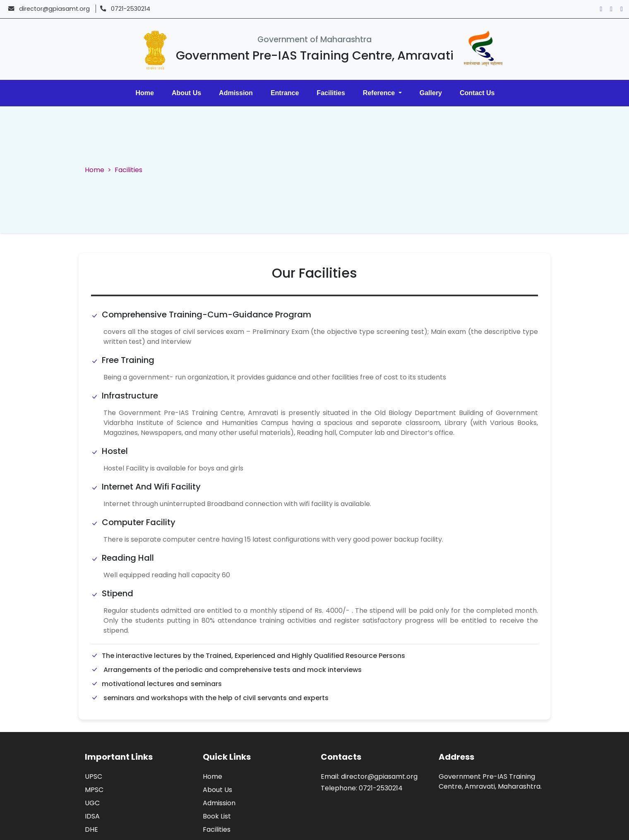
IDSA (92, 816)
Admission (236, 93)
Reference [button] (380, 93)
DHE (91, 829)
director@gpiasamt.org (54, 9)
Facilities (331, 93)
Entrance (285, 93)
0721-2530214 (131, 9)
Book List (217, 816)
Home (145, 93)
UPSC (94, 776)
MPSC (94, 790)
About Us (186, 93)
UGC (92, 803)
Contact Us (477, 93)
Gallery (431, 93)
